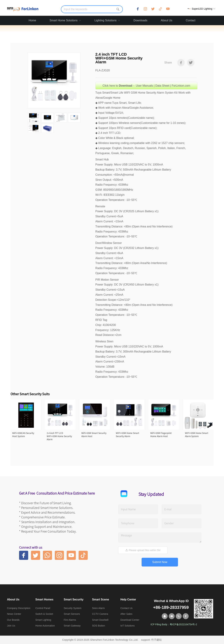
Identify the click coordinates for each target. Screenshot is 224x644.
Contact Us (126, 608)
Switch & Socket (44, 614)
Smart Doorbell (100, 620)
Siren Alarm (98, 608)
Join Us (11, 626)
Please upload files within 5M (143, 550)
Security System (73, 608)
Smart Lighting (43, 620)
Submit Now (160, 562)
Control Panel (43, 608)
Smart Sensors (72, 614)
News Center (14, 614)
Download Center (130, 620)
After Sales (126, 614)
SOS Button (99, 626)
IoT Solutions (127, 626)
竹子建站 (156, 640)
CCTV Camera (100, 614)
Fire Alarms (70, 620)
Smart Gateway (72, 626)
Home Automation (45, 626)
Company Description (19, 608)
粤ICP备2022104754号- (183, 624)
